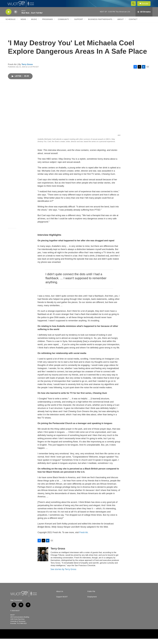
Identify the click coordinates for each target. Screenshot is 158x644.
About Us (60, 597)
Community (64, 25)
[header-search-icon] (134, 6)
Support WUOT (62, 602)
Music (34, 25)
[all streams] (144, 17)
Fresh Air (84, 538)
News (23, 25)
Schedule (11, 25)
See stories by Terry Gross (63, 574)
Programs (47, 25)
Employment (92, 602)
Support (79, 25)
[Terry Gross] (43, 559)
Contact (133, 25)
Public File (91, 597)
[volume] (16, 17)
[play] (9, 17)
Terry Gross (27, 70)
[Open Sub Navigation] (17, 25)
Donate (146, 6)
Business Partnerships (100, 25)
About (121, 25)
